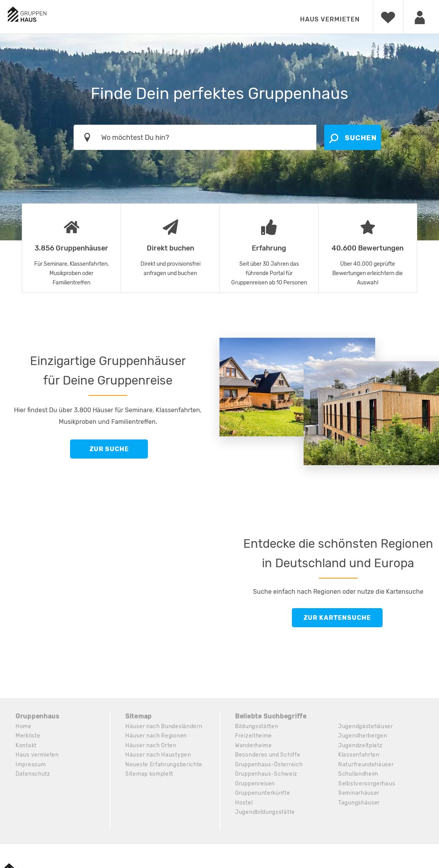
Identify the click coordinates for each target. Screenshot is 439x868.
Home (24, 726)
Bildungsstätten (257, 726)
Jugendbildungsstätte (265, 814)
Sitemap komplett (149, 775)
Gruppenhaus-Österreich (269, 765)
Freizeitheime (254, 736)
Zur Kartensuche (337, 618)
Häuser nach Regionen (156, 736)
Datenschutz (33, 775)
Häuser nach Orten (151, 746)
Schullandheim (359, 775)
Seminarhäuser (359, 795)
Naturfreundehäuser (366, 765)
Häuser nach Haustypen (158, 756)
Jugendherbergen (363, 736)
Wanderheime (254, 746)
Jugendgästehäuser (366, 726)
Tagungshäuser (359, 804)
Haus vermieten (330, 19)
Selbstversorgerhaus (367, 785)
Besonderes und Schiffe (268, 756)
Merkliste (28, 736)
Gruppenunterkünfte (263, 795)
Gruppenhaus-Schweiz (267, 775)
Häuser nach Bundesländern (164, 726)
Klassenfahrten (359, 756)
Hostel (244, 804)
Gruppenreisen (255, 785)
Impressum (31, 765)
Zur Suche (109, 449)
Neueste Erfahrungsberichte (164, 765)
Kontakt (26, 746)
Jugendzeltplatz (360, 746)
